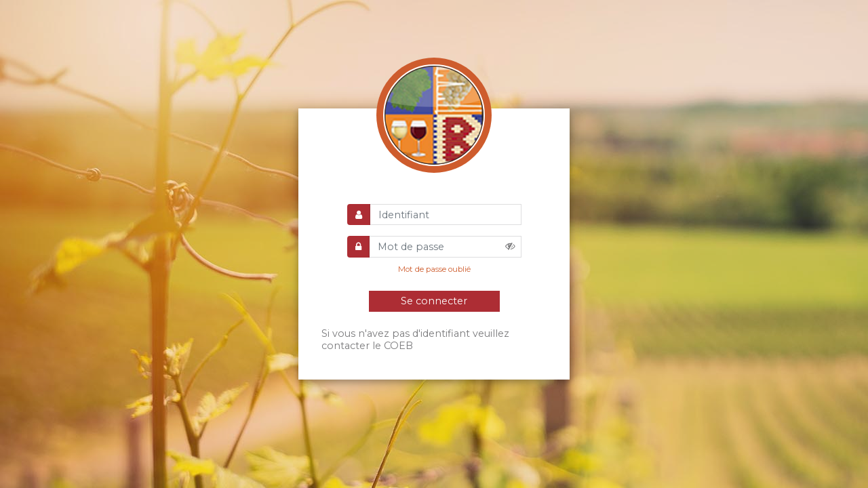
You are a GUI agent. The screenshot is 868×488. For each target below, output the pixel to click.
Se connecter (434, 301)
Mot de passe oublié (434, 269)
